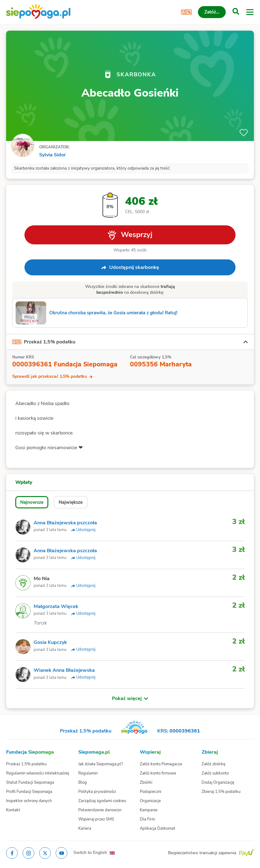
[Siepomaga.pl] (38, 12)
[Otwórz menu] (250, 12)
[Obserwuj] (244, 133)
